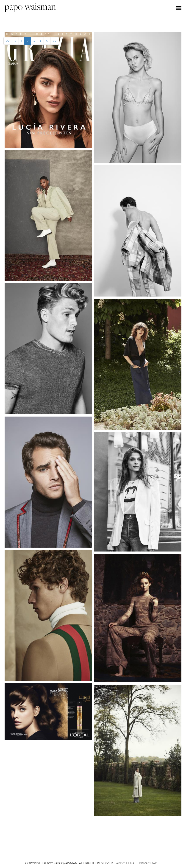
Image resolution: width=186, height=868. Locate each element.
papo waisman (30, 7)
